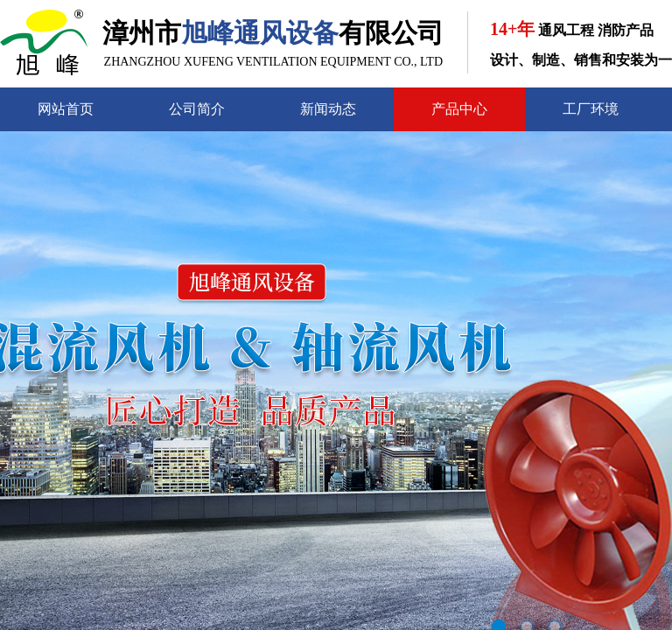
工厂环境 (591, 109)
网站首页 (66, 109)
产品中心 (459, 109)
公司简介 (197, 109)
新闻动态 (328, 109)
